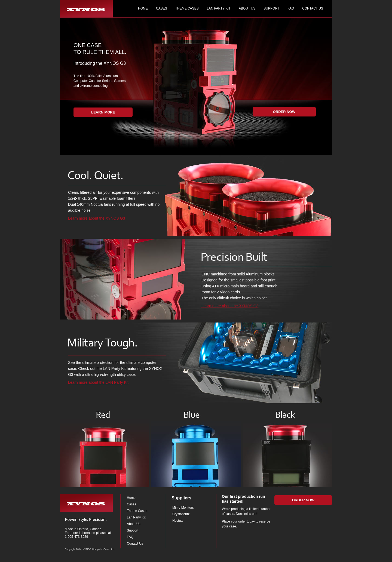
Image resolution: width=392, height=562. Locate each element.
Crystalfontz (181, 514)
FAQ (130, 537)
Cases (131, 504)
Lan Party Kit (136, 517)
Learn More (103, 112)
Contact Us (135, 543)
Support (133, 530)
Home (131, 498)
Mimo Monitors (183, 508)
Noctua (177, 521)
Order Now (284, 112)
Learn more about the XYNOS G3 (97, 218)
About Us (134, 524)
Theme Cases (137, 511)
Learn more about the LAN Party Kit (98, 382)
